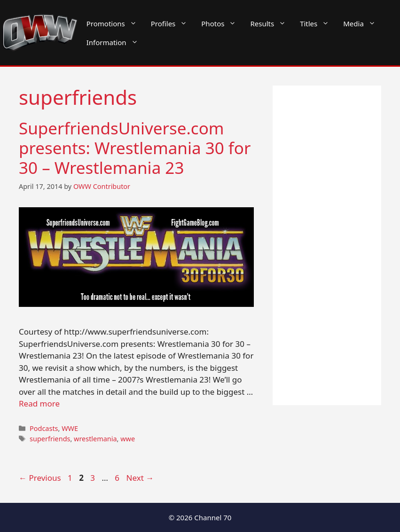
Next (140, 478)
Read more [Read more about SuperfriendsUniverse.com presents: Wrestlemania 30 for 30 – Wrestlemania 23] (39, 403)
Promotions (115, 23)
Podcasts (44, 428)
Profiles (173, 23)
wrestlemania (95, 439)
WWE (70, 428)
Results (271, 23)
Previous (40, 478)
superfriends (50, 439)
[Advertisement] (327, 245)
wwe (128, 439)
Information (116, 42)
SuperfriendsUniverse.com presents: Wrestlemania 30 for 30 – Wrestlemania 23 (135, 148)
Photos (222, 23)
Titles (318, 23)
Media (363, 23)
